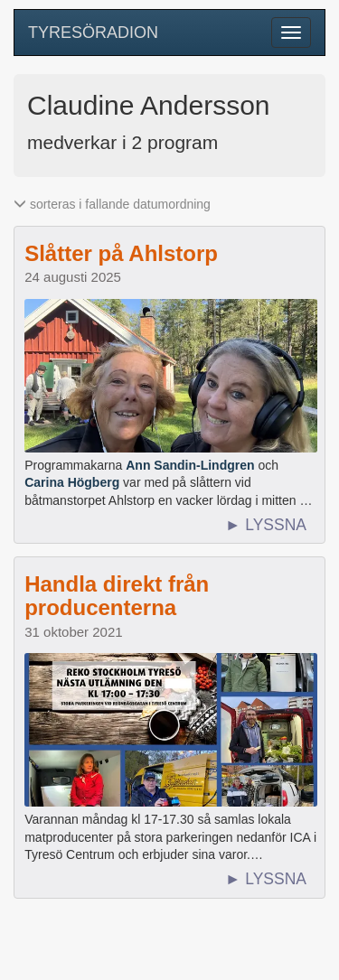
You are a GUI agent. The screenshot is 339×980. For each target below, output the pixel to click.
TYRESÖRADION (93, 33)
